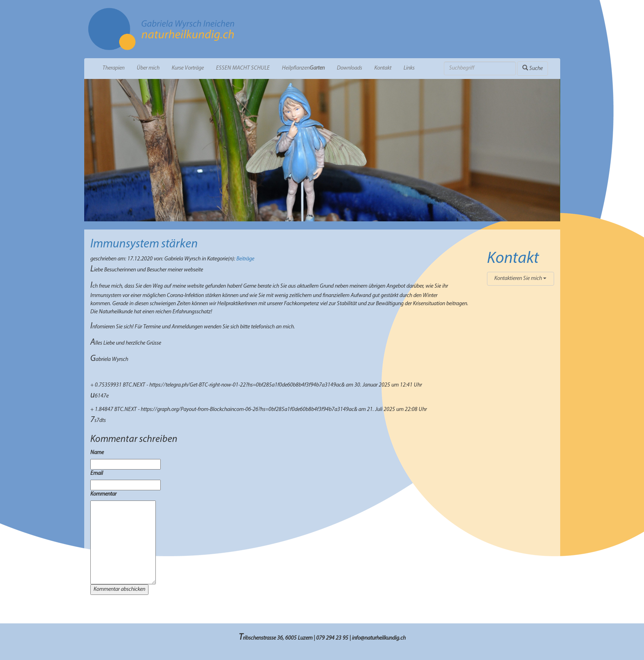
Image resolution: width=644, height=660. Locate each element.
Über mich (148, 68)
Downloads (349, 68)
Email (97, 473)
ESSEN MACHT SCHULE (243, 68)
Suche (533, 68)
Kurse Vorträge (188, 68)
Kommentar (103, 494)
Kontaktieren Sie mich (520, 279)
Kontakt (383, 68)
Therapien (114, 68)
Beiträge (245, 259)
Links (409, 68)
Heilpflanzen (303, 68)
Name (97, 453)
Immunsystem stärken (144, 244)
